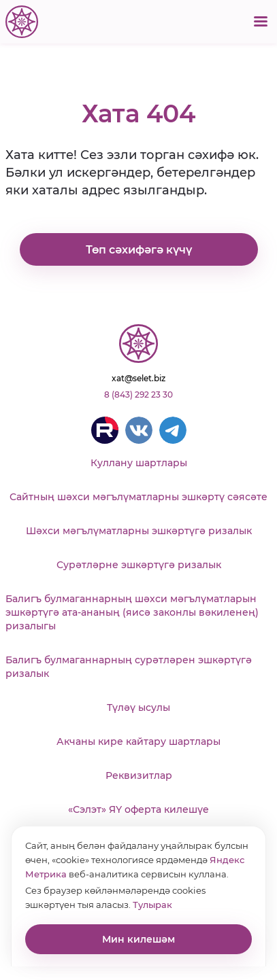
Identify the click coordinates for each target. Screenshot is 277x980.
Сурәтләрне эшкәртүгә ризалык (139, 565)
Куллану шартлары (139, 463)
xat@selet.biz (138, 378)
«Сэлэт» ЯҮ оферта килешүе (138, 809)
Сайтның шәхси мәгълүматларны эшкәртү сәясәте (138, 497)
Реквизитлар (139, 775)
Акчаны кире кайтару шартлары (138, 741)
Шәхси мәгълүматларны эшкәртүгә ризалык (139, 531)
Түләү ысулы (138, 707)
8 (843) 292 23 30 (138, 395)
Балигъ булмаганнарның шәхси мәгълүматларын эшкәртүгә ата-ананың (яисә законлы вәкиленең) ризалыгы (132, 612)
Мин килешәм (138, 939)
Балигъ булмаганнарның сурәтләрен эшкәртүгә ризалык (129, 667)
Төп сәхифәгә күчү (139, 250)
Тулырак (152, 905)
